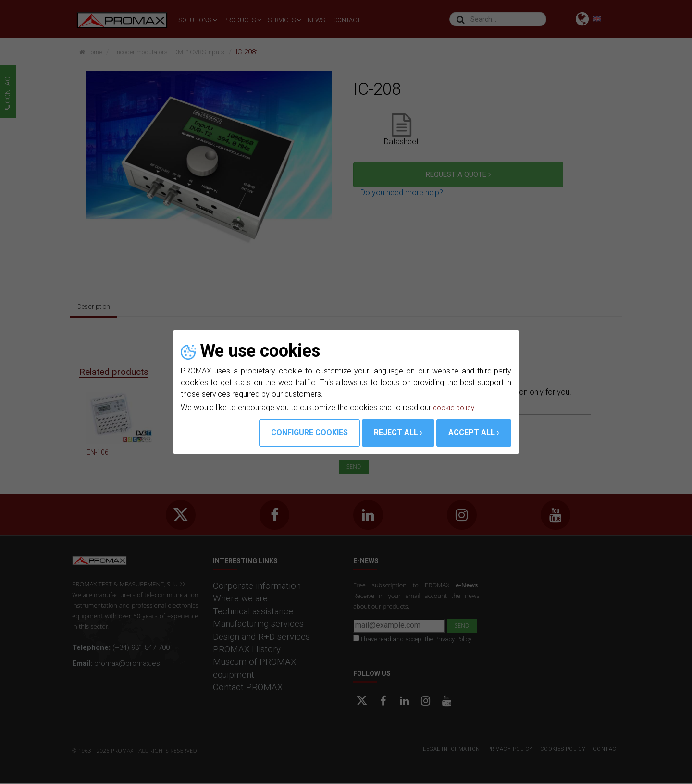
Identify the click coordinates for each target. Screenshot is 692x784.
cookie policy (456, 407)
